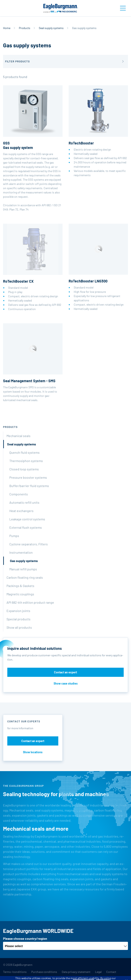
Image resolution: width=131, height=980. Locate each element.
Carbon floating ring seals (25, 577)
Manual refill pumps (23, 569)
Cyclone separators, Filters (29, 544)
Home (7, 28)
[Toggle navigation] (123, 8)
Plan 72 (14, 209)
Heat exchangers (21, 511)
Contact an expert (65, 672)
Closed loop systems (24, 469)
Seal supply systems (51, 28)
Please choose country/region (25, 938)
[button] (65, 61)
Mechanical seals (18, 436)
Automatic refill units (24, 502)
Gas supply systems (24, 561)
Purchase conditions (44, 972)
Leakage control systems (27, 519)
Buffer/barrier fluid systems (29, 486)
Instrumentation (21, 552)
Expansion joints (18, 611)
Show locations (33, 752)
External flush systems (26, 527)
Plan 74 (24, 209)
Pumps (14, 536)
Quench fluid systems (24, 452)
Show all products (19, 627)
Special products (18, 619)
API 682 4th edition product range (30, 602)
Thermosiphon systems (26, 461)
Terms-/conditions (15, 972)
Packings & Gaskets (20, 586)
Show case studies (66, 683)
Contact (111, 972)
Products (25, 28)
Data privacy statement (76, 972)
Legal (98, 972)
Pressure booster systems (28, 477)
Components (19, 494)
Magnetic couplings (20, 594)
